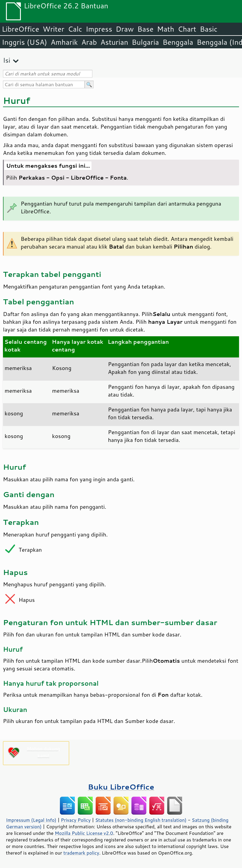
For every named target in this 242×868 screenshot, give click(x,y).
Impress (99, 29)
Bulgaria (145, 42)
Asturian (114, 42)
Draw (125, 29)
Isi (7, 60)
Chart (187, 29)
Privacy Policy (76, 820)
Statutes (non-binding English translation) (141, 820)
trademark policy (81, 853)
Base (145, 29)
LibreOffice (20, 29)
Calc (75, 29)
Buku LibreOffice (121, 787)
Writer (53, 29)
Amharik (64, 42)
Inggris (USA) (24, 42)
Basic (208, 29)
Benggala (178, 42)
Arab (89, 42)
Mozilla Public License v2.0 (84, 833)
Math (166, 29)
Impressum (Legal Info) (31, 820)
